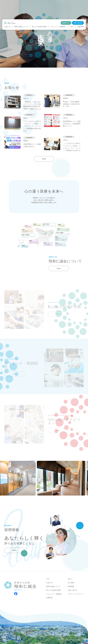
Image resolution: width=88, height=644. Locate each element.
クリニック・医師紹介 (58, 27)
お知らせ (7, 27)
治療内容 (81, 27)
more (44, 159)
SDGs (72, 27)
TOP (48, 579)
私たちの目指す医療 (39, 27)
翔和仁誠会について (21, 27)
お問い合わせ (78, 23)
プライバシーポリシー (76, 594)
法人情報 (71, 583)
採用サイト (66, 23)
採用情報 (71, 586)
